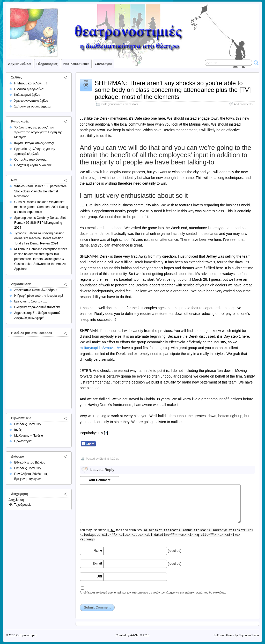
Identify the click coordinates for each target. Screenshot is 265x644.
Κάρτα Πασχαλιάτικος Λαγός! (34, 143)
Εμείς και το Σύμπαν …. (31, 301)
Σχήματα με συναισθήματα (32, 106)
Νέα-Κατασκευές (76, 64)
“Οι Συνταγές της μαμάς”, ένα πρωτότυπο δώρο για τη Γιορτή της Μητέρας (38, 132)
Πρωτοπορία (23, 441)
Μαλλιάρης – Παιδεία (29, 436)
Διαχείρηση (16, 500)
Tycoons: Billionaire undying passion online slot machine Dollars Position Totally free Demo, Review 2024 (39, 238)
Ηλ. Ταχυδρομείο (20, 505)
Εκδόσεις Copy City (28, 424)
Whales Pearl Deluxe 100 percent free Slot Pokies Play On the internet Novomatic (41, 191)
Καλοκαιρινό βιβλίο (27, 95)
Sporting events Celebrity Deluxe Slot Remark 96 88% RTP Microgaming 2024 (40, 223)
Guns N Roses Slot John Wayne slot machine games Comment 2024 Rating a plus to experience (41, 207)
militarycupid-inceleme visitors (119, 104)
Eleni (102, 459)
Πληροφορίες (47, 64)
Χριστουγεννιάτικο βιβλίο (31, 101)
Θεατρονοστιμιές (27, 635)
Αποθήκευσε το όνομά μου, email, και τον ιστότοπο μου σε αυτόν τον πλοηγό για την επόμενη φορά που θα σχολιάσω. (153, 592)
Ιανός (18, 430)
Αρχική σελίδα (19, 64)
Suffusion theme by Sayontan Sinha (236, 635)
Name (98, 551)
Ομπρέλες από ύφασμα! (31, 160)
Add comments (243, 104)
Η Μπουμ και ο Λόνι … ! (31, 83)
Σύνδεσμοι (103, 64)
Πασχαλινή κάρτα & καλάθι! (33, 165)
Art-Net (135, 635)
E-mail (97, 563)
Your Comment (99, 480)
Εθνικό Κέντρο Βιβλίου (30, 462)
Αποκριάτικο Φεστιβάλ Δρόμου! (36, 290)
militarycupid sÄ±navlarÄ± (100, 348)
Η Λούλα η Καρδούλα (29, 89)
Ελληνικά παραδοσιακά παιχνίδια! (37, 307)
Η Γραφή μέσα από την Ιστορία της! (39, 296)
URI (99, 576)
